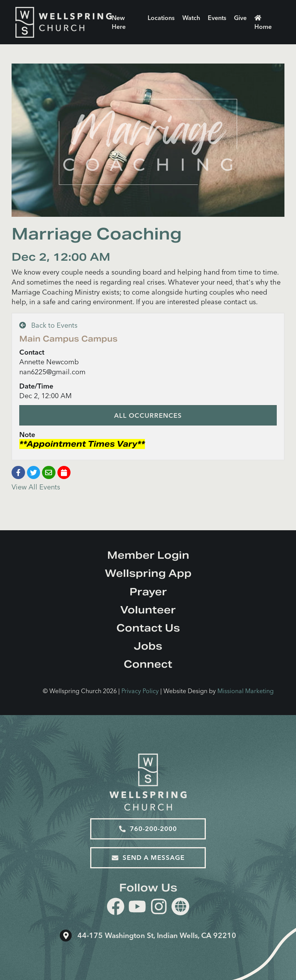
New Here (119, 22)
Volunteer (148, 610)
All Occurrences (148, 415)
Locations (161, 18)
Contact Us (148, 628)
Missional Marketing (246, 691)
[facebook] (116, 908)
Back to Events (48, 325)
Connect (148, 664)
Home (263, 23)
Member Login (148, 555)
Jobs (148, 646)
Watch (191, 18)
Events (217, 18)
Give (240, 18)
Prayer (148, 592)
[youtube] (137, 908)
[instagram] (159, 908)
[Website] (180, 906)
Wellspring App (148, 573)
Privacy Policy (140, 691)
